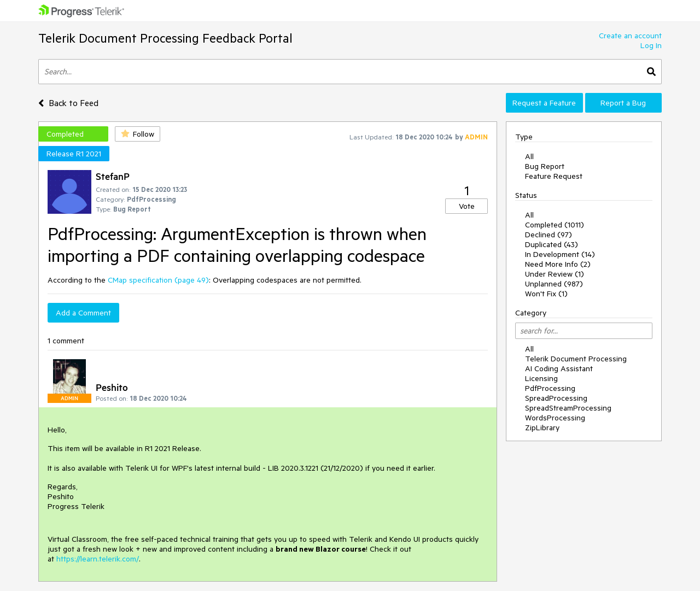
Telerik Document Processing (576, 359)
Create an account (630, 36)
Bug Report (545, 166)
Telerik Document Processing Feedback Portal (165, 38)
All (529, 156)
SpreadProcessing (556, 398)
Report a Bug (623, 103)
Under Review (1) (555, 274)
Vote (467, 206)
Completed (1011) (555, 225)
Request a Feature (544, 103)
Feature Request (554, 176)
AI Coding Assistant (559, 368)
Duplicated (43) (552, 244)
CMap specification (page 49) (158, 280)
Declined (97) (549, 235)
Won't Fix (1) (546, 294)
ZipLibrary (542, 428)
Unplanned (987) (554, 284)
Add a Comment (83, 313)
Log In (651, 45)
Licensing (541, 378)
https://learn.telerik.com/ (98, 559)
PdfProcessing (550, 388)
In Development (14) (560, 254)
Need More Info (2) (558, 264)
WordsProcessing (555, 418)
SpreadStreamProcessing (568, 408)
